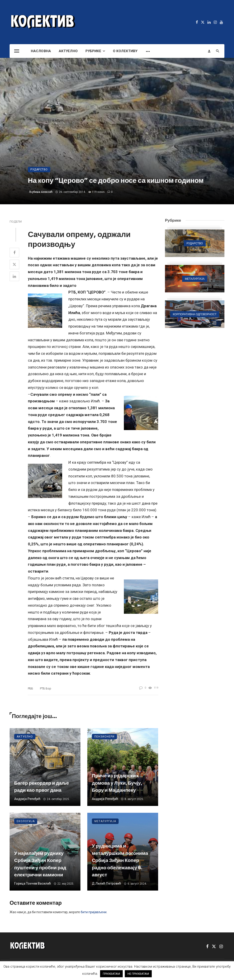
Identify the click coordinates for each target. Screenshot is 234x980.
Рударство (39, 170)
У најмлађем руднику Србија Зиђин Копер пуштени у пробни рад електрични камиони (40, 864)
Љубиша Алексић (41, 192)
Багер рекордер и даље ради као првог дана (42, 787)
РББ (31, 688)
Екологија (26, 821)
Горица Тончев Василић (33, 883)
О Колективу (125, 51)
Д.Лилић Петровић (106, 883)
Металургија (105, 821)
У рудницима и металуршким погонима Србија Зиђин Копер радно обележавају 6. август (120, 860)
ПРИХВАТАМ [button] (111, 974)
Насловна (41, 51)
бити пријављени (94, 912)
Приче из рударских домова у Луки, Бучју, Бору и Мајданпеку (117, 783)
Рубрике (93, 51)
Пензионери (104, 737)
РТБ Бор (46, 688)
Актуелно (68, 51)
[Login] (209, 51)
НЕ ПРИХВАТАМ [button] (138, 974)
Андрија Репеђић (27, 799)
